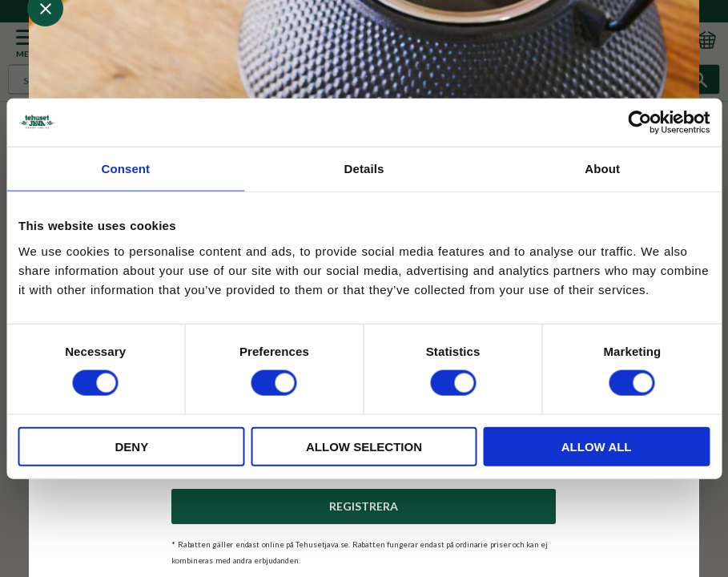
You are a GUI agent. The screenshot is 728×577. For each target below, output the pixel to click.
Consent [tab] (125, 169)
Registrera (364, 506)
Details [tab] (364, 169)
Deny (131, 446)
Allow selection (364, 446)
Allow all (597, 446)
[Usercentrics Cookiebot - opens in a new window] (640, 123)
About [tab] (602, 169)
